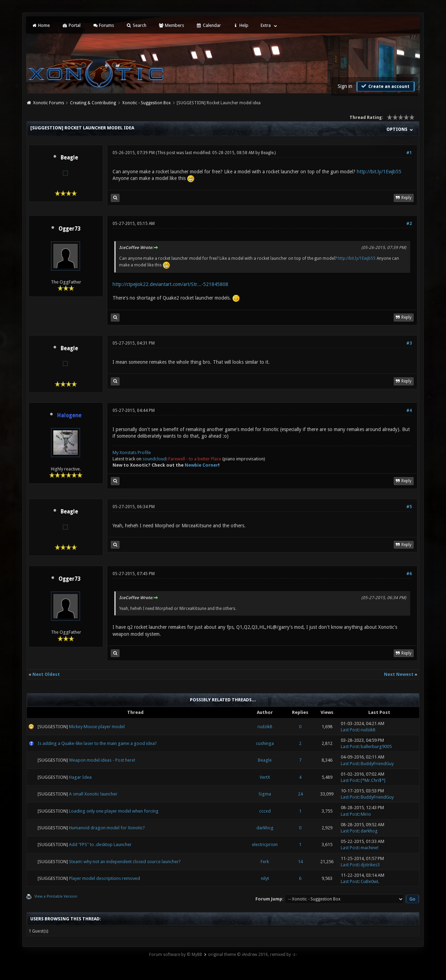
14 (300, 862)
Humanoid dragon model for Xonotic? (107, 828)
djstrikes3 (370, 865)
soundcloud (154, 459)
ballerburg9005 (376, 747)
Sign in (345, 86)
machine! (370, 848)
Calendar (208, 25)
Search (136, 25)
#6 (409, 574)
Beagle (69, 158)
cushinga (265, 743)
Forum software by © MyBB (176, 955)
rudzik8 (265, 727)
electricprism (265, 845)
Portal (71, 25)
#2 (409, 224)
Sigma (265, 794)
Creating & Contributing (93, 103)
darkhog (265, 828)
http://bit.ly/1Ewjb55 (379, 172)
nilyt (265, 878)
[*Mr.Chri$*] (373, 780)
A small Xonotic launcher (93, 794)
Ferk (265, 862)
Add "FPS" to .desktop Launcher (100, 845)
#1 (409, 153)
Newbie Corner (201, 465)
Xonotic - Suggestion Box (147, 103)
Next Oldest (46, 674)
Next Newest (399, 674)
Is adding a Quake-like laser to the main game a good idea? (97, 743)
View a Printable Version (56, 896)
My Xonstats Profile (132, 453)
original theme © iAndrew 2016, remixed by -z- (252, 955)
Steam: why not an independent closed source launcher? (125, 862)
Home (41, 25)
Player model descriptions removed (105, 878)
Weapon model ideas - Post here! (102, 760)
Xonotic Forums (49, 103)
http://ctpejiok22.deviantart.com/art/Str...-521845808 (170, 284)
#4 (409, 410)
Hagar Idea (80, 777)
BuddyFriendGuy (377, 764)
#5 (409, 507)
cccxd (265, 811)
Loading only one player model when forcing (114, 811)
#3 (409, 343)
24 (300, 794)
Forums (103, 25)
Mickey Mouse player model (97, 727)
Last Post (350, 730)
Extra (266, 25)
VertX (265, 777)
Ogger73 (69, 229)
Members (171, 25)
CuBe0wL (370, 881)
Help (241, 25)
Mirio (366, 814)
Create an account (385, 86)
